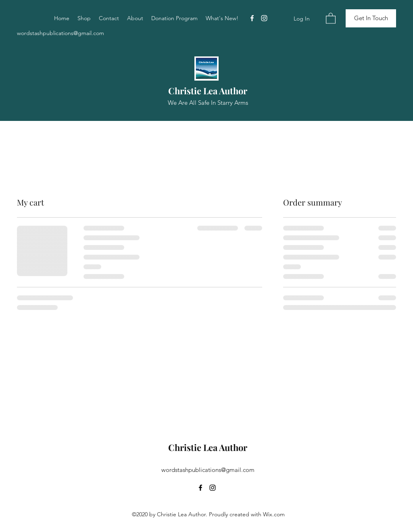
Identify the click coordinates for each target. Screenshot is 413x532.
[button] (331, 18)
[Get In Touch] (371, 18)
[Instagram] (264, 18)
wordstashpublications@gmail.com (60, 33)
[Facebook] (252, 18)
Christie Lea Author (208, 91)
